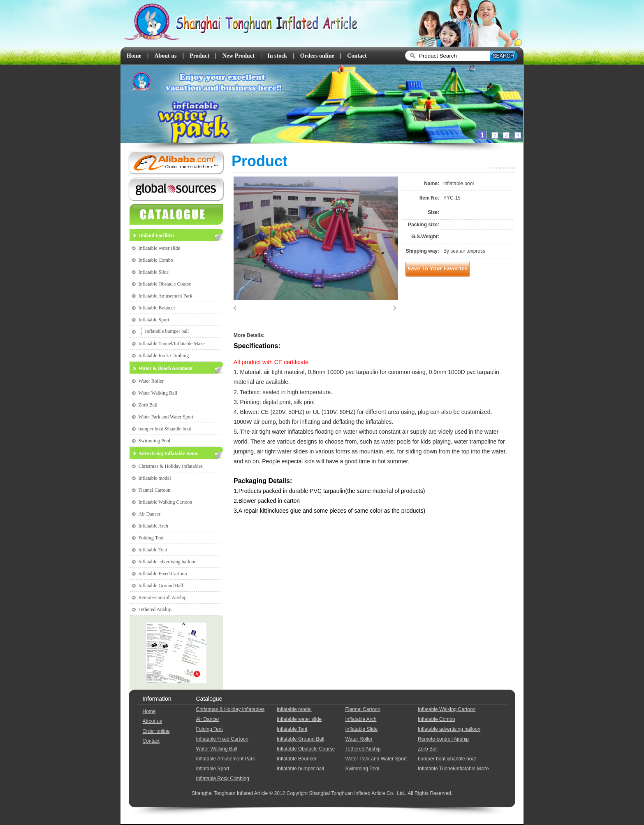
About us (165, 56)
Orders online (317, 56)
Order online (156, 731)
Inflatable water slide (159, 248)
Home (134, 56)
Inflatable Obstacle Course (165, 284)
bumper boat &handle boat (165, 429)
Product (199, 56)
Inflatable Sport (154, 320)
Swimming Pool (155, 441)
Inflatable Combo (156, 260)
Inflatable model (155, 478)
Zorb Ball (148, 405)
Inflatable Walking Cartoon (166, 502)
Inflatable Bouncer (157, 308)
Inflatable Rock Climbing (164, 356)
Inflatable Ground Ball (161, 586)
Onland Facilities (157, 235)
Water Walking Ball (158, 393)
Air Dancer (150, 514)
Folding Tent (151, 538)
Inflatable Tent (153, 550)
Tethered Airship (155, 609)
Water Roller (151, 381)
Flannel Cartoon (155, 490)
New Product (239, 56)
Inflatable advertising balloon (168, 562)
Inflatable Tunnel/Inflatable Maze (172, 344)
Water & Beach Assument (166, 368)
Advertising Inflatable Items (168, 453)
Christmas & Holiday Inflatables (171, 466)
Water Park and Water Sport (166, 417)
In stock (277, 56)
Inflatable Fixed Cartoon (163, 574)
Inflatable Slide (154, 272)
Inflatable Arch (153, 526)
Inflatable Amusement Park (166, 296)
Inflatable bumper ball (167, 331)
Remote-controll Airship (163, 597)
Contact (357, 56)
